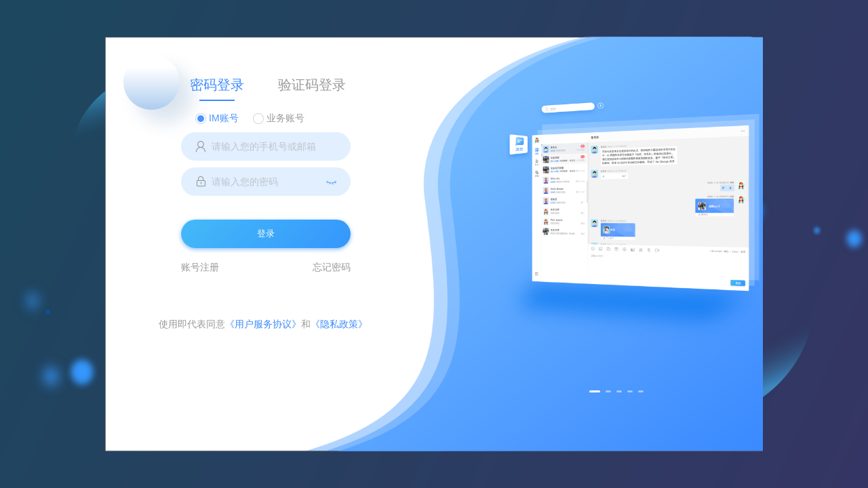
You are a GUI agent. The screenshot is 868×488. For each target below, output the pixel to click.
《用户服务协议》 (263, 324)
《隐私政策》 (339, 324)
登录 (266, 233)
